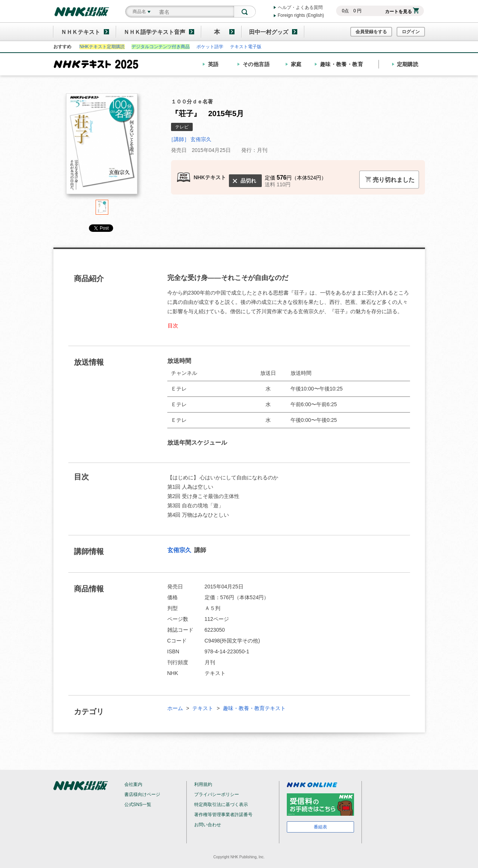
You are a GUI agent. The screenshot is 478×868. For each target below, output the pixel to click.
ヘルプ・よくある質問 (300, 7)
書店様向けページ (142, 794)
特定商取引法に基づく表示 (221, 805)
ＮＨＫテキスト (80, 32)
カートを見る (402, 12)
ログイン (411, 32)
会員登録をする (371, 32)
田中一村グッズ (269, 32)
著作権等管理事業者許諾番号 (223, 815)
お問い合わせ (208, 825)
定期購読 (408, 64)
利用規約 (203, 784)
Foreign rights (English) (301, 15)
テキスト (203, 708)
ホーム (175, 708)
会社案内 (133, 784)
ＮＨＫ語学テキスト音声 (154, 32)
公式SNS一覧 (138, 805)
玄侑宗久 (180, 550)
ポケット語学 (210, 47)
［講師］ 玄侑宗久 (190, 139)
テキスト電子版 (246, 47)
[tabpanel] (102, 147)
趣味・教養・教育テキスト (254, 708)
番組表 (320, 827)
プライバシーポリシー (217, 794)
